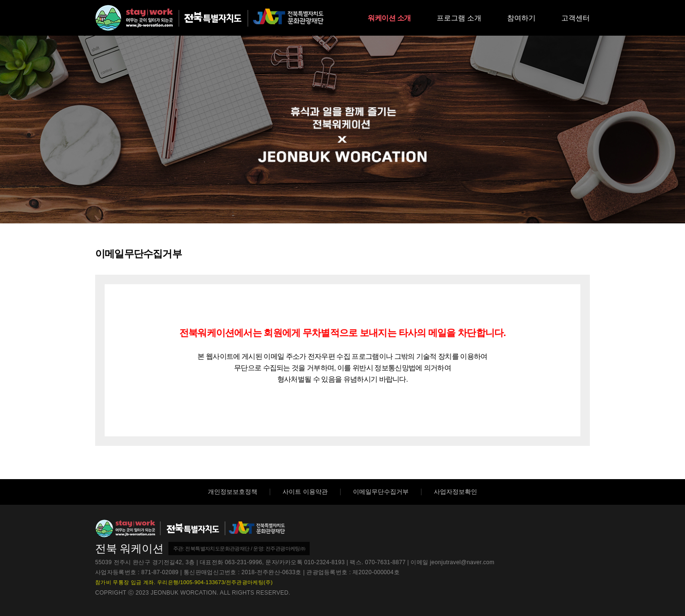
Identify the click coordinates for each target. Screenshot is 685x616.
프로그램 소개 (459, 18)
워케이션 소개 (389, 18)
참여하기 (521, 18)
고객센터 (576, 18)
